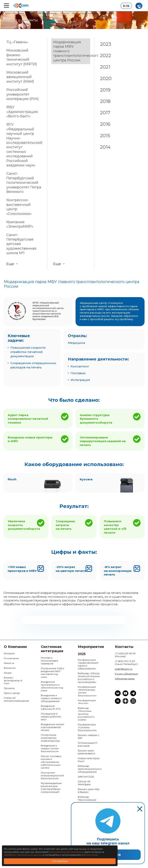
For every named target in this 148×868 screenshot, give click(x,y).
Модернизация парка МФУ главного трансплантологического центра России (72, 51)
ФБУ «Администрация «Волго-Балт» (22, 112)
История (9, 653)
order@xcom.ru (124, 669)
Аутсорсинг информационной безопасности (52, 775)
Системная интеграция (42, 13)
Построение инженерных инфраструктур (50, 738)
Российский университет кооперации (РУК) (23, 94)
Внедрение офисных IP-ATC (51, 707)
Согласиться (60, 861)
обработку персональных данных (23, 855)
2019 (105, 90)
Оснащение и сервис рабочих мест (51, 717)
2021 (105, 67)
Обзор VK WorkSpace (84, 783)
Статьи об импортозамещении (16, 699)
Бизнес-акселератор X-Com (13, 680)
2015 (105, 136)
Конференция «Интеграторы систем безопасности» (87, 691)
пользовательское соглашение (66, 852)
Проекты (9, 688)
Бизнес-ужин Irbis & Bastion (89, 791)
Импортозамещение (85, 13)
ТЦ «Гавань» (17, 42)
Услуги (64, 13)
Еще (10, 264)
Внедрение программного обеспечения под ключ (52, 686)
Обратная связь (125, 679)
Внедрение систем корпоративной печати (52, 727)
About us (9, 663)
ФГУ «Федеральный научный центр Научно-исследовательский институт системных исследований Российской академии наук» (24, 145)
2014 (105, 147)
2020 (106, 78)
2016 (105, 124)
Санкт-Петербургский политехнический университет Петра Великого (24, 183)
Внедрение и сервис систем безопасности (50, 748)
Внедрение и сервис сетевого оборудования (51, 698)
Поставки (19, 13)
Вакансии (10, 668)
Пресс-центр (12, 693)
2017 (105, 113)
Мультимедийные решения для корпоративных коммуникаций (51, 787)
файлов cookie (90, 855)
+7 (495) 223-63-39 (125, 655)
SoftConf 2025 (86, 777)
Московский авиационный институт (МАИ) (20, 77)
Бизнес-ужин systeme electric (87, 752)
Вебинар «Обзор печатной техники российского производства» (89, 678)
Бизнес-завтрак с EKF (89, 737)
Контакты (107, 13)
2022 (106, 56)
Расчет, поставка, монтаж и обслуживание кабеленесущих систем (51, 762)
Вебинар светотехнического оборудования (90, 769)
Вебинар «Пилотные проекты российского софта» (86, 714)
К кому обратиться (126, 674)
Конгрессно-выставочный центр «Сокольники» (19, 207)
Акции (8, 673)
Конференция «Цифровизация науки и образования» (88, 664)
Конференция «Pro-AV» (87, 702)
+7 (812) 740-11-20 (126, 663)
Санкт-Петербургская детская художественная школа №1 (21, 244)
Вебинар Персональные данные (87, 800)
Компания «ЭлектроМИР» (20, 224)
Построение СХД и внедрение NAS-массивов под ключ (52, 673)
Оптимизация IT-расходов (88, 744)
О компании (11, 658)
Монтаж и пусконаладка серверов (49, 661)
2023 (106, 44)
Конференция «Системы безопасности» (87, 727)
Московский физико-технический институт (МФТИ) (22, 57)
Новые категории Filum (89, 760)
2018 (105, 101)
